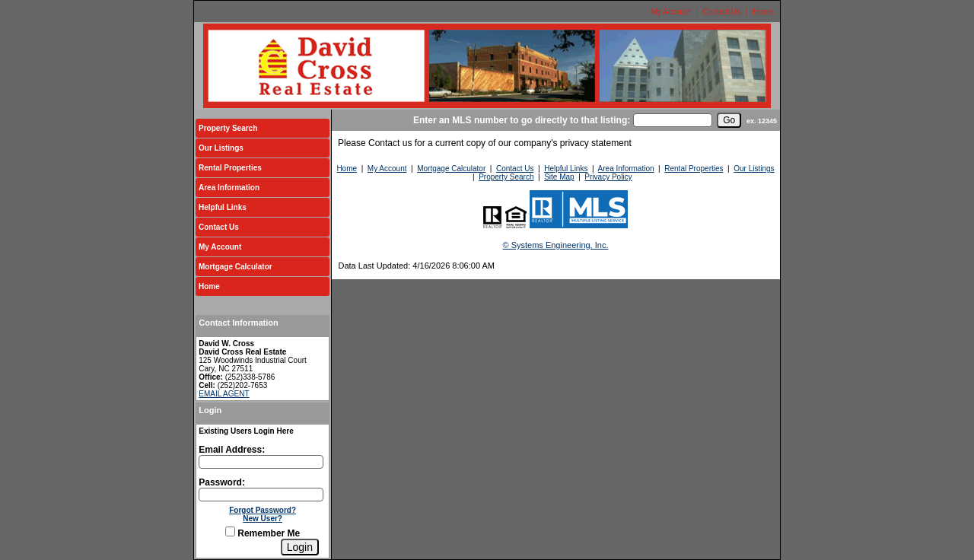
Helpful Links (223, 207)
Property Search (228, 128)
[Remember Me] (230, 531)
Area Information (229, 188)
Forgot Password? (263, 510)
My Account (671, 12)
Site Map (559, 177)
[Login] (300, 547)
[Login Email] (261, 462)
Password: (222, 482)
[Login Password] (261, 495)
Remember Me (263, 533)
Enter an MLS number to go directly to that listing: (522, 120)
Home (763, 12)
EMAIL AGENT (224, 394)
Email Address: (232, 450)
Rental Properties (230, 168)
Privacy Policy (608, 177)
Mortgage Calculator (236, 267)
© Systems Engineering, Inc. (556, 245)
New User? (263, 519)
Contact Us (722, 12)
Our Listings (221, 148)
